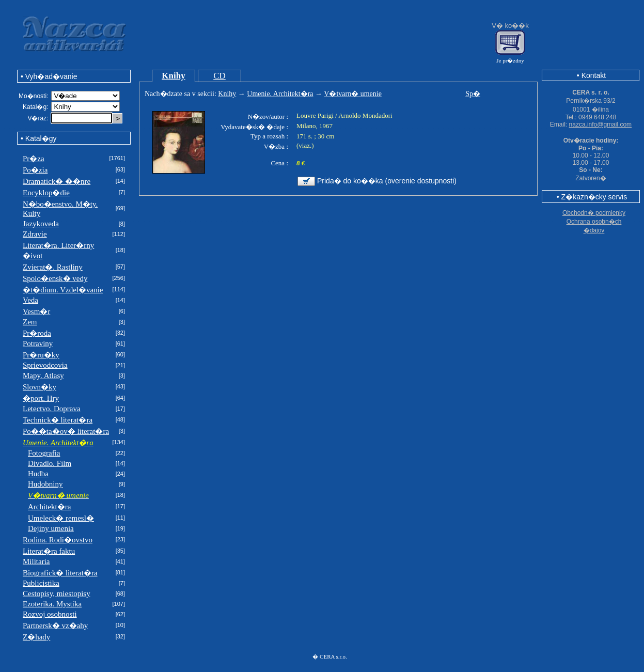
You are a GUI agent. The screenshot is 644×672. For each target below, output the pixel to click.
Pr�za (34, 159)
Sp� (473, 94)
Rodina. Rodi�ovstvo (58, 540)
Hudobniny (45, 484)
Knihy (173, 76)
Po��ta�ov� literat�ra (66, 431)
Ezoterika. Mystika (52, 604)
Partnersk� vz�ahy (55, 626)
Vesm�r (36, 311)
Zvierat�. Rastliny (53, 267)
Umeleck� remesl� (61, 518)
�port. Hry (41, 398)
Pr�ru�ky (41, 355)
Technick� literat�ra (58, 420)
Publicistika (41, 583)
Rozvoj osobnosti (50, 614)
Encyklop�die (46, 193)
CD (219, 76)
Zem (30, 322)
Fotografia (44, 453)
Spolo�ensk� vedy (55, 278)
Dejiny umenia (51, 528)
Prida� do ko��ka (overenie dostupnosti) (387, 181)
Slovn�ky (40, 387)
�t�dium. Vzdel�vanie (63, 290)
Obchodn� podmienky (594, 213)
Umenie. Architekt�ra (280, 94)
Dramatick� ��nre (57, 181)
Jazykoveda (41, 224)
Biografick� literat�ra (60, 573)
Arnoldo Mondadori (365, 115)
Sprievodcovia (45, 365)
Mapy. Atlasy (43, 376)
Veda (30, 300)
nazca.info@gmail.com (601, 124)
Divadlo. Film (50, 463)
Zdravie (35, 234)
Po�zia (35, 170)
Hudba (38, 474)
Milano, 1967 (315, 126)
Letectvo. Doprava (52, 409)
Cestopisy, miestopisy (57, 593)
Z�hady (36, 637)
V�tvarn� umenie (353, 94)
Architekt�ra (49, 507)
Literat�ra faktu (49, 551)
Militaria (36, 561)
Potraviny (38, 343)
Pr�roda (37, 333)
